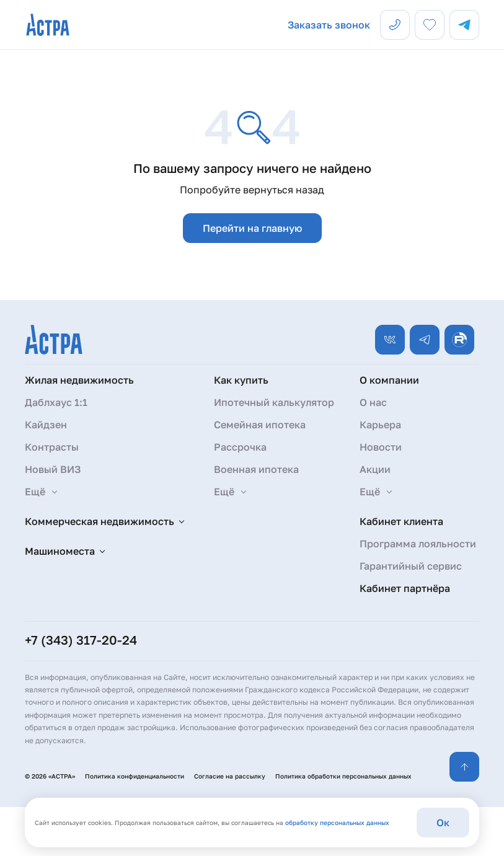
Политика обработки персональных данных (343, 776)
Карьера (380, 425)
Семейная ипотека (260, 425)
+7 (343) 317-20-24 (81, 640)
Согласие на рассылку (230, 776)
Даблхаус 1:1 (56, 402)
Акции (375, 469)
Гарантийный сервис (411, 566)
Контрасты (52, 447)
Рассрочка (240, 447)
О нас (373, 402)
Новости (381, 447)
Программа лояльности (418, 544)
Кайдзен (46, 425)
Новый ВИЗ (53, 469)
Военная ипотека (256, 469)
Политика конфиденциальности (135, 776)
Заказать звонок (329, 25)
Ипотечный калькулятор (274, 402)
